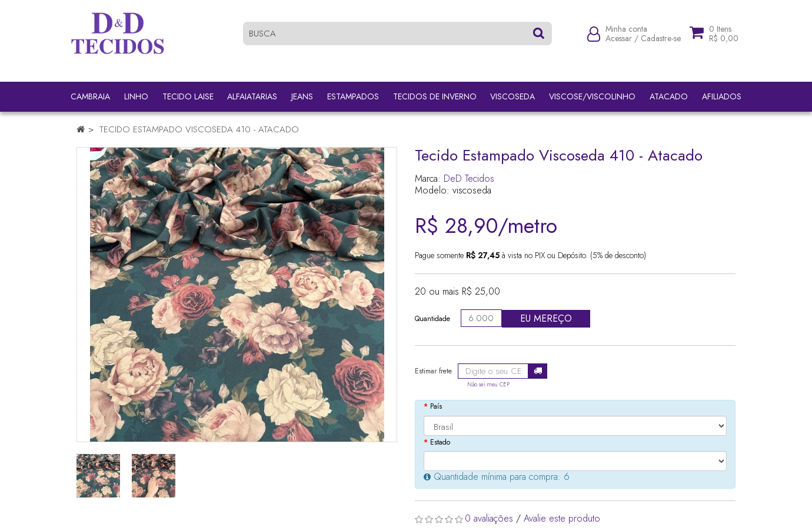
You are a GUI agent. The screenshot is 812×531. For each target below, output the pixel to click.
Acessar (619, 42)
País (436, 406)
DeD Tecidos (469, 178)
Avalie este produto (562, 518)
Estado (440, 442)
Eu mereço (546, 318)
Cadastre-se (661, 42)
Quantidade (432, 319)
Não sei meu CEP (488, 385)
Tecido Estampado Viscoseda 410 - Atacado (199, 129)
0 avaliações (489, 518)
